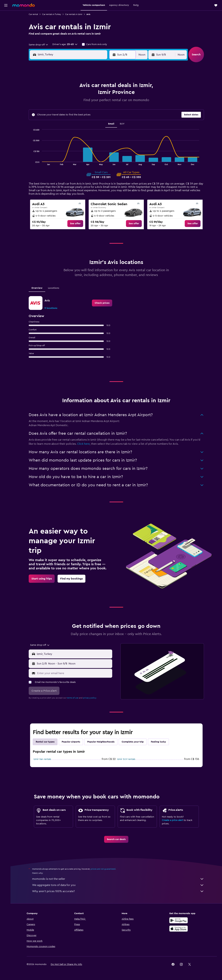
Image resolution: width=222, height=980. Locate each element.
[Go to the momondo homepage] (24, 5)
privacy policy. (90, 698)
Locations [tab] (54, 288)
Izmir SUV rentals (127, 759)
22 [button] (105, 111)
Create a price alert (173, 820)
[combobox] (39, 45)
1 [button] (105, 87)
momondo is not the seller (119, 879)
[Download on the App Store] (179, 929)
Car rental (34, 14)
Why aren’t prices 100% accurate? (119, 891)
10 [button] (64, 103)
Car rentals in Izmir (74, 14)
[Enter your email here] (74, 673)
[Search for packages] (6, 37)
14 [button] (97, 103)
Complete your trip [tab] (133, 742)
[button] (6, 5)
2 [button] (56, 95)
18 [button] (72, 111)
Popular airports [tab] (72, 742)
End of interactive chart (33, 162)
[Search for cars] (6, 30)
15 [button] (105, 103)
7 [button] (97, 95)
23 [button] (56, 120)
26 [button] (81, 120)
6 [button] (89, 95)
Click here (84, 444)
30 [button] (56, 128)
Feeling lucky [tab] (159, 742)
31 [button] (64, 128)
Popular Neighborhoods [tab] (102, 742)
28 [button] (97, 120)
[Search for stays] (6, 23)
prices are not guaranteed (104, 869)
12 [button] (81, 103)
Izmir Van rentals (43, 759)
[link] (76, 224)
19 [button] (81, 111)
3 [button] (64, 95)
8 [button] (105, 95)
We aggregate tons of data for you (119, 885)
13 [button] (89, 103)
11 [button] (72, 103)
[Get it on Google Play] (179, 920)
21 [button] (97, 111)
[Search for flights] (6, 16)
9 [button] (56, 103)
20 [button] (89, 111)
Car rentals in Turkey (52, 14)
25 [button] (72, 120)
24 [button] (64, 120)
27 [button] (89, 120)
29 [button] (105, 120)
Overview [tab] (38, 288)
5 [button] (81, 95)
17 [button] (64, 111)
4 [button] (72, 95)
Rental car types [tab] (46, 742)
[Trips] (6, 47)
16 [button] (56, 111)
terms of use (73, 698)
